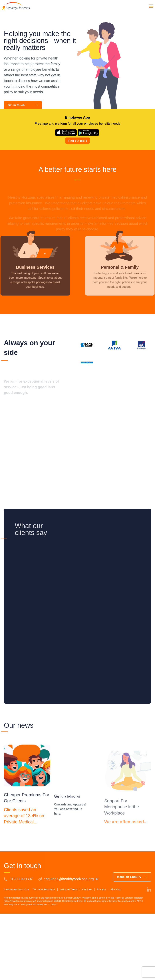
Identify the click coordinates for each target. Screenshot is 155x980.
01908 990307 (21, 879)
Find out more (77, 141)
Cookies (87, 889)
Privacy (101, 889)
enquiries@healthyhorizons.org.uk (71, 879)
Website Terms (69, 889)
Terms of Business (44, 889)
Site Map (116, 889)
